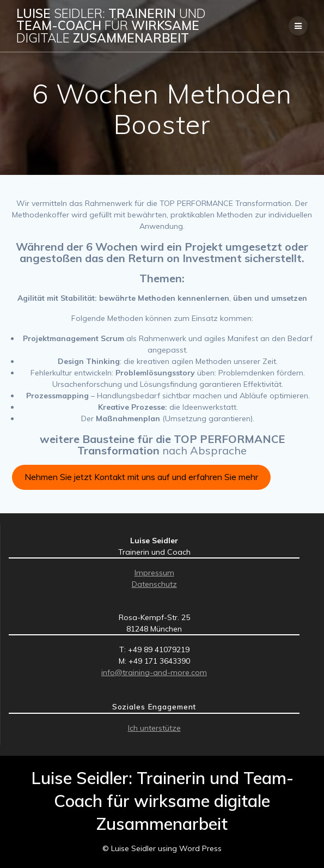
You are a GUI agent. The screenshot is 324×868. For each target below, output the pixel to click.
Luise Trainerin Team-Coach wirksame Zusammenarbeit (111, 26)
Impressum (154, 573)
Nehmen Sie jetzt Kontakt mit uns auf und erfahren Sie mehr (141, 477)
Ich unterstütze (154, 728)
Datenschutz (154, 584)
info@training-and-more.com (154, 672)
